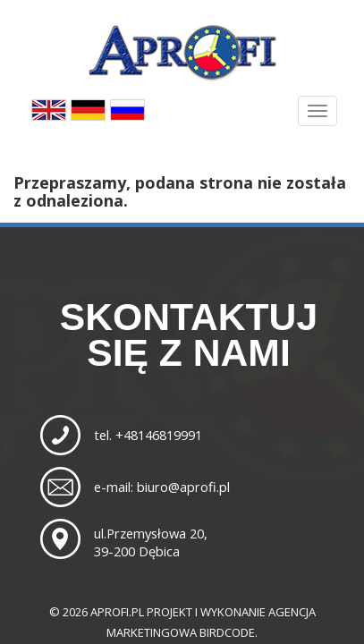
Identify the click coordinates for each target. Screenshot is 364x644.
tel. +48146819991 (148, 435)
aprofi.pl (117, 612)
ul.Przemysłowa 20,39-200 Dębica (151, 542)
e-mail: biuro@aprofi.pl (162, 487)
